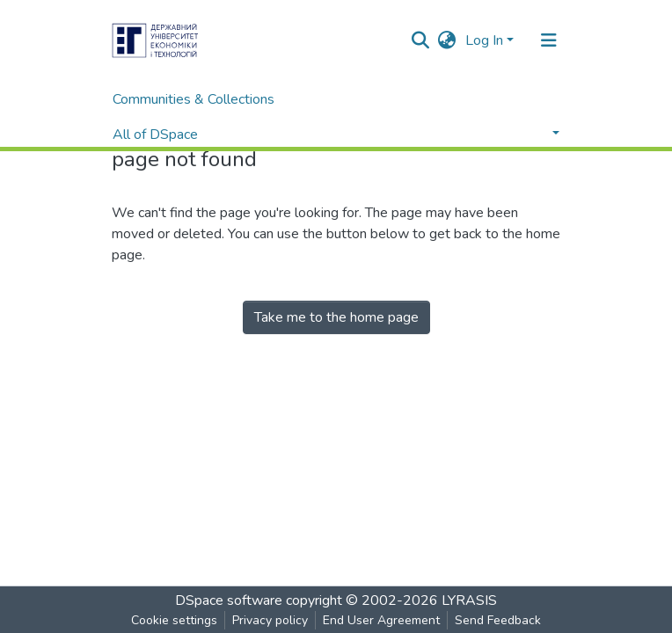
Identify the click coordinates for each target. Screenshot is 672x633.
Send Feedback (498, 620)
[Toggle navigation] (549, 40)
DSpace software (229, 600)
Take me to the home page (336, 317)
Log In (484, 40)
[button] (447, 40)
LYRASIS (469, 600)
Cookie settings (174, 620)
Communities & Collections (194, 99)
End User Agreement (381, 620)
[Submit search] (421, 40)
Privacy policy (270, 620)
